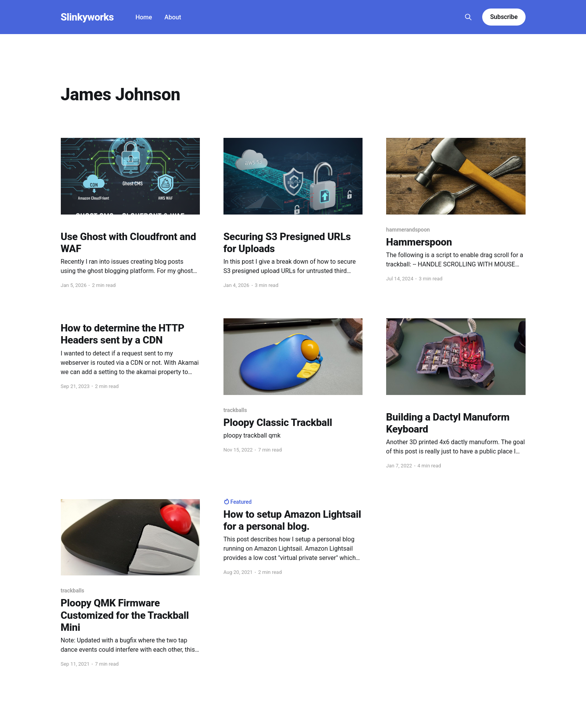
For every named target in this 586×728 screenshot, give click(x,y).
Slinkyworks (87, 17)
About (173, 17)
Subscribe (504, 17)
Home (144, 17)
